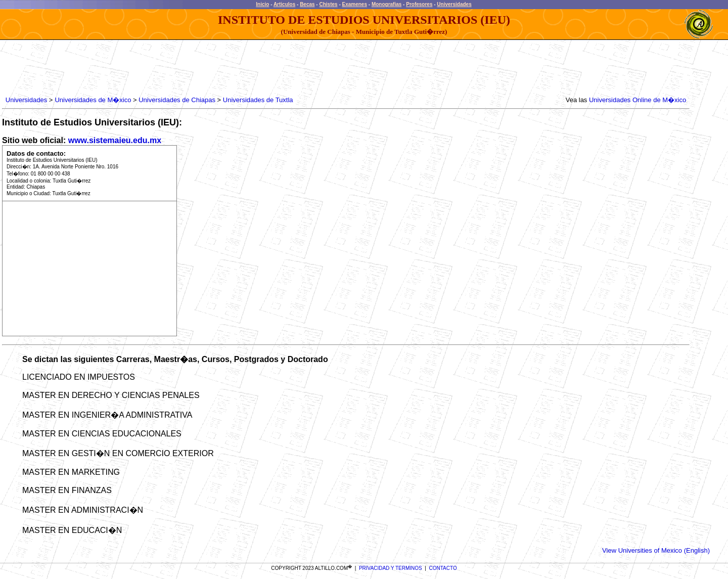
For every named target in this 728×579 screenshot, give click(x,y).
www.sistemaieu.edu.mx (115, 140)
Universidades (454, 4)
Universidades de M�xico (93, 100)
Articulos (284, 4)
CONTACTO (443, 568)
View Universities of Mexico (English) (656, 550)
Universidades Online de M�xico (638, 100)
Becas (307, 4)
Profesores (419, 4)
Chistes (328, 4)
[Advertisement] (188, 68)
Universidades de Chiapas (177, 100)
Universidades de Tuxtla (258, 100)
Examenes (355, 4)
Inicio (262, 4)
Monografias (386, 4)
